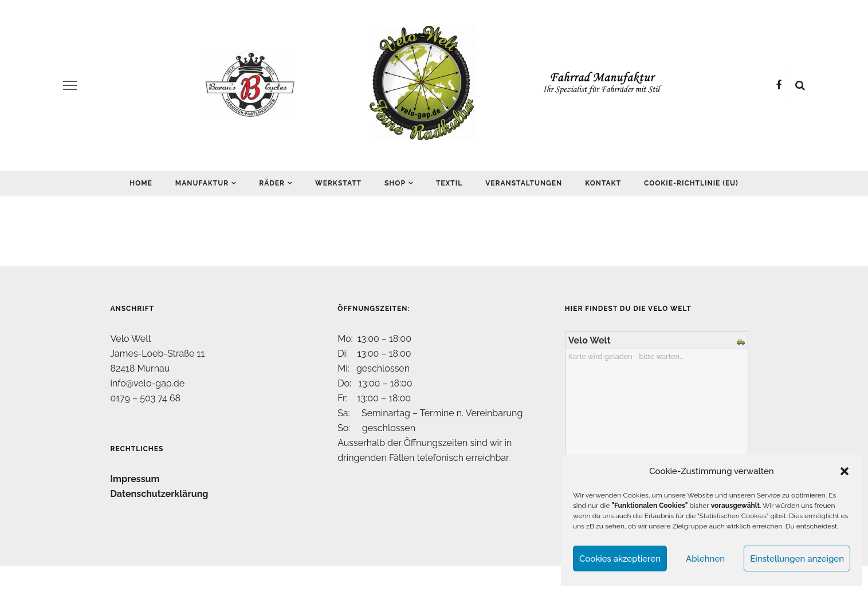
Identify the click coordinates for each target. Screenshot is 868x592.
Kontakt (603, 183)
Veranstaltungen (524, 183)
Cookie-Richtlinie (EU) (691, 183)
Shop (395, 183)
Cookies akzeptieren (620, 559)
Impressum (135, 479)
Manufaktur (202, 183)
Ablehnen (705, 559)
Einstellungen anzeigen (797, 559)
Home (141, 183)
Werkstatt (338, 183)
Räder (272, 183)
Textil (449, 183)
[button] (845, 471)
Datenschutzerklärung (160, 494)
